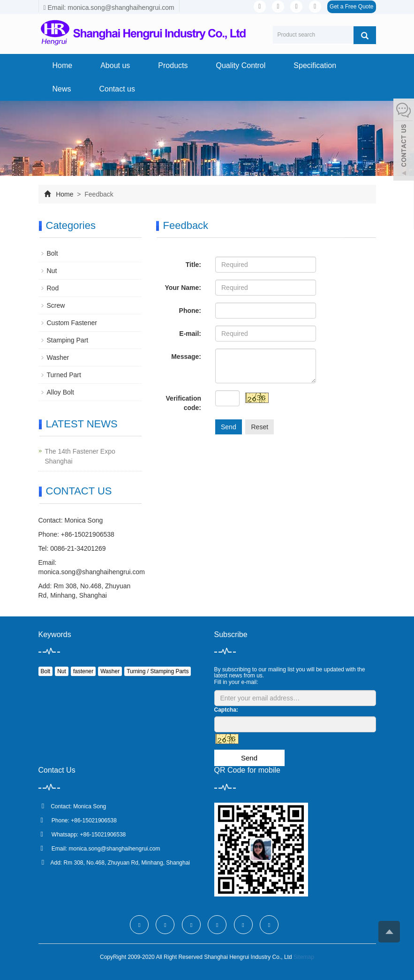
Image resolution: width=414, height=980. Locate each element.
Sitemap (304, 957)
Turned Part (64, 375)
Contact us (117, 89)
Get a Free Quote (351, 7)
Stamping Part (68, 340)
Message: (186, 357)
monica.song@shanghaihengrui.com (92, 572)
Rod (53, 288)
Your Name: (183, 288)
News (62, 89)
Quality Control (241, 65)
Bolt (53, 253)
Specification (315, 65)
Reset (260, 427)
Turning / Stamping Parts (158, 671)
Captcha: (226, 710)
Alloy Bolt (60, 392)
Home (63, 65)
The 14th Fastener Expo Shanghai (80, 456)
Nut (52, 271)
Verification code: (184, 403)
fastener (83, 671)
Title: (193, 265)
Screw (56, 305)
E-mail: (190, 334)
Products (173, 65)
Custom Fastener (72, 323)
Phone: (190, 311)
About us (115, 65)
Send (229, 427)
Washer (58, 357)
